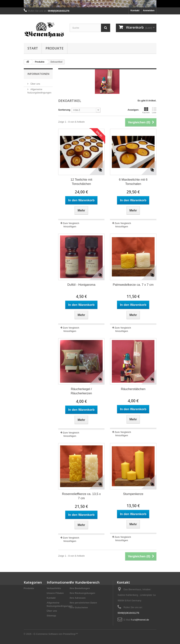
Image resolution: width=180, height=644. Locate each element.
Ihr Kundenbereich (85, 582)
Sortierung (64, 110)
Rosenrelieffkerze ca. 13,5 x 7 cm (81, 496)
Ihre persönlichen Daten (83, 603)
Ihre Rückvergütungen (83, 593)
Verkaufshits (54, 588)
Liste (154, 110)
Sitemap (51, 616)
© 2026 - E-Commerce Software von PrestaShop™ (51, 634)
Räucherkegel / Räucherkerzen (81, 391)
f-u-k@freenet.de (140, 620)
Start (33, 48)
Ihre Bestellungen (80, 588)
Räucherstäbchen (133, 389)
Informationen (38, 74)
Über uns (35, 84)
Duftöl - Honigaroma (81, 285)
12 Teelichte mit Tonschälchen (81, 182)
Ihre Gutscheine (79, 608)
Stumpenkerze (133, 494)
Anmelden (149, 10)
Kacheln (146, 110)
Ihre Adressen (78, 598)
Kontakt (135, 10)
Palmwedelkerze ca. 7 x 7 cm (133, 285)
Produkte (55, 48)
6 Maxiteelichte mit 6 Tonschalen (133, 182)
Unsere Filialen (55, 593)
